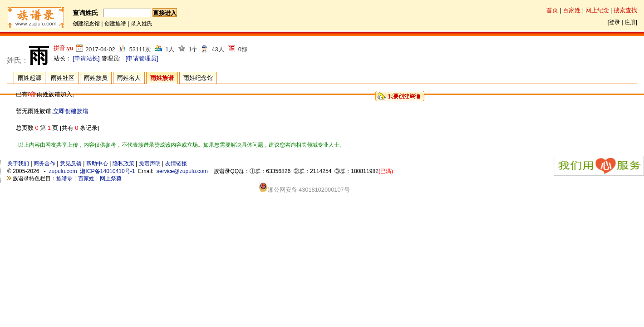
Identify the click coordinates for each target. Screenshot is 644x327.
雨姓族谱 (162, 78)
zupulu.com (63, 171)
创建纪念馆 (86, 24)
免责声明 (150, 163)
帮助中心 (97, 163)
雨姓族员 (96, 78)
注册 (630, 22)
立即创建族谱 (71, 111)
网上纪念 (597, 10)
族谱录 (64, 178)
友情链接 (176, 163)
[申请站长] (86, 58)
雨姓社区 (63, 78)
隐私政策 (123, 163)
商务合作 (44, 163)
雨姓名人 (129, 78)
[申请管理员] (142, 58)
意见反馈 (71, 163)
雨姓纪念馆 (198, 78)
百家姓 (572, 10)
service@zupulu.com (182, 171)
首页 (552, 10)
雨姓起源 (29, 78)
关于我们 (18, 163)
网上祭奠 (111, 178)
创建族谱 (115, 24)
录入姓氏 (142, 24)
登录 (615, 22)
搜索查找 (625, 10)
